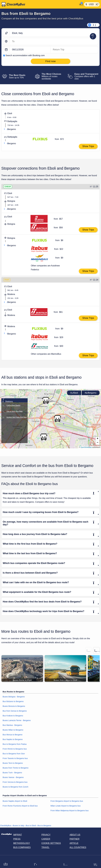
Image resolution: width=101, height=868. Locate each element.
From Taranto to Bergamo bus (15, 758)
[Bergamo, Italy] (54, 41)
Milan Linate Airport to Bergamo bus (66, 806)
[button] (97, 439)
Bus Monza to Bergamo (12, 735)
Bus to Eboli (31, 826)
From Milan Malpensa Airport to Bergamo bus (70, 811)
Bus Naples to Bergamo (13, 740)
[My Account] (80, 4)
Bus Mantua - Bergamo (12, 725)
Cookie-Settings (51, 843)
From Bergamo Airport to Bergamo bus (67, 801)
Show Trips (88, 146)
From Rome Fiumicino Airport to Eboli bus (20, 806)
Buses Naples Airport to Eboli (15, 801)
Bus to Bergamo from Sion (14, 754)
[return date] (74, 50)
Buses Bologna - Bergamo (14, 697)
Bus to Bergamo (44, 826)
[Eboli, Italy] (54, 33)
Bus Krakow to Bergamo (13, 716)
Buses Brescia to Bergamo (14, 706)
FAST (7, 280)
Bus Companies (22, 847)
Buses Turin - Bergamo (12, 773)
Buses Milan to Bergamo (13, 730)
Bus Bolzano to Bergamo (13, 702)
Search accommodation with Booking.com (25, 55)
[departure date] (30, 50)
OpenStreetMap (86, 447)
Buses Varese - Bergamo (13, 777)
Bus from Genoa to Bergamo (15, 711)
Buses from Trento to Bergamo (16, 768)
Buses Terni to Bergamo (13, 763)
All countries (78, 847)
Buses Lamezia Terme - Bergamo (17, 721)
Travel (45, 847)
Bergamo (91, 393)
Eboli (74, 393)
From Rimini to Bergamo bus (15, 749)
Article (74, 843)
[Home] (39, 4)
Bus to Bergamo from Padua (15, 744)
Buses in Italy (19, 826)
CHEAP (8, 187)
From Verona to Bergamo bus (15, 782)
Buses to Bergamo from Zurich (15, 787)
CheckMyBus (6, 826)
